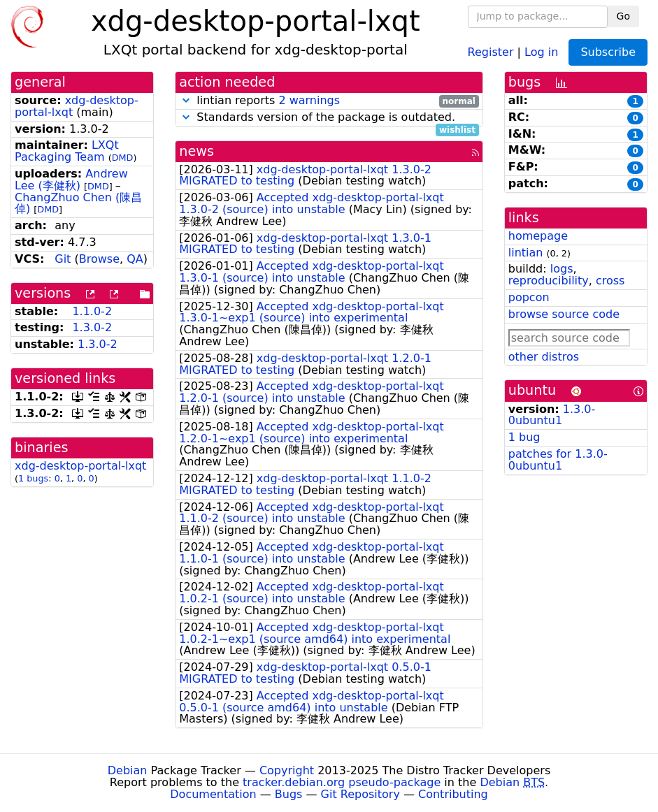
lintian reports (329, 101)
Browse (99, 259)
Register (491, 51)
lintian (526, 253)
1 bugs (33, 478)
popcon (529, 297)
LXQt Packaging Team (67, 151)
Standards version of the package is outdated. (329, 118)
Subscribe (608, 52)
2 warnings (309, 100)
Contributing (453, 794)
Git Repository (360, 794)
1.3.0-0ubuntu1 (552, 415)
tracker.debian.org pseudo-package (342, 782)
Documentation (213, 794)
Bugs (289, 794)
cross (610, 281)
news (196, 151)
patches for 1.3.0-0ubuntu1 (558, 460)
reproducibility (549, 281)
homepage (538, 236)
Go (623, 16)
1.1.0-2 (92, 311)
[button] (186, 100)
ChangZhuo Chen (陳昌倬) (78, 203)
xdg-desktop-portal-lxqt (77, 106)
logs (562, 269)
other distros (544, 357)
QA (135, 259)
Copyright (287, 770)
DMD (123, 158)
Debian (128, 770)
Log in (541, 51)
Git (63, 259)
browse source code (564, 314)
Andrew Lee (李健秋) (71, 180)
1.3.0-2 (92, 327)
